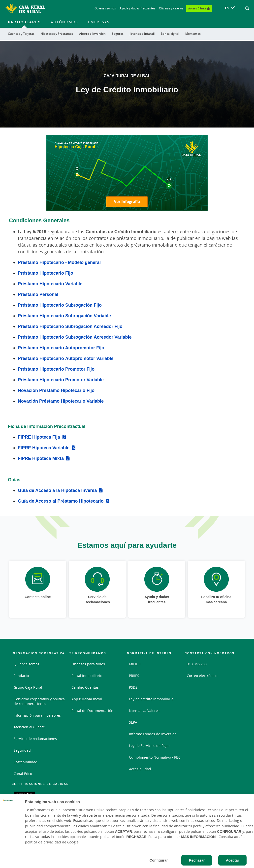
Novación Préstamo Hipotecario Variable (61, 401)
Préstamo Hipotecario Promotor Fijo (56, 369)
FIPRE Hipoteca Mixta (41, 458)
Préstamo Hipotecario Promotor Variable (61, 380)
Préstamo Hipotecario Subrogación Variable (64, 316)
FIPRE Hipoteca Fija (39, 437)
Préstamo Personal (38, 294)
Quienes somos (26, 664)
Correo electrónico (202, 676)
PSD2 (133, 687)
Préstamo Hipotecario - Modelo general (59, 262)
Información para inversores (37, 715)
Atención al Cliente (29, 727)
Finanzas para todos (88, 664)
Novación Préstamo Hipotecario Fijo (56, 390)
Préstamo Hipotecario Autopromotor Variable (66, 358)
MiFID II (135, 664)
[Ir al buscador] (247, 8)
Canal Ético (23, 774)
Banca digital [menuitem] (170, 34)
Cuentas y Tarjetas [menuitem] (21, 34)
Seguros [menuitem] (118, 34)
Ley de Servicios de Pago (149, 746)
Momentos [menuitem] (193, 34)
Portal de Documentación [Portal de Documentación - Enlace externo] (92, 711)
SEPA (133, 722)
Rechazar (197, 860)
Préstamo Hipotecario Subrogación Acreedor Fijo (70, 326)
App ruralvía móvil (87, 699)
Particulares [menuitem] (24, 22)
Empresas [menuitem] (99, 22)
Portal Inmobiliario (87, 676)
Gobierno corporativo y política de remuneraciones (39, 701)
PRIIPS (134, 676)
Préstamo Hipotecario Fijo (46, 273)
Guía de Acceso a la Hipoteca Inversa (57, 490)
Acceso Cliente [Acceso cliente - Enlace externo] (197, 8)
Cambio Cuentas (85, 687)
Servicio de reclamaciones (35, 739)
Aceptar (232, 860)
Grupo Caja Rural (28, 687)
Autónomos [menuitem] (64, 22)
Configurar (159, 860)
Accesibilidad (140, 769)
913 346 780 (197, 664)
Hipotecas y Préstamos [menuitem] (57, 34)
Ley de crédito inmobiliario (151, 699)
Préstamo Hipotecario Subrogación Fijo (60, 305)
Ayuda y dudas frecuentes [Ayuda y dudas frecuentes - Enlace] (137, 8)
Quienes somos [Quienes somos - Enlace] (105, 8)
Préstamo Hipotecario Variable (50, 284)
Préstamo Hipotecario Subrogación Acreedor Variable (75, 337)
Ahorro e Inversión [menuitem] (92, 34)
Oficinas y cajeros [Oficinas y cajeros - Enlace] (171, 8)
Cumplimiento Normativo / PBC (155, 757)
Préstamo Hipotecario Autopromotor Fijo (61, 348)
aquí (238, 837)
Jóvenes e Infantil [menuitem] (142, 34)
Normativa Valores (144, 711)
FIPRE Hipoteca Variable (44, 448)
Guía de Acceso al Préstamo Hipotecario (61, 501)
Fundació (21, 676)
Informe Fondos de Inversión (153, 734)
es (227, 8)
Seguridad (22, 750)
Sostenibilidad (26, 762)
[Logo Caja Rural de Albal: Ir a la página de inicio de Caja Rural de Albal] (25, 8)
